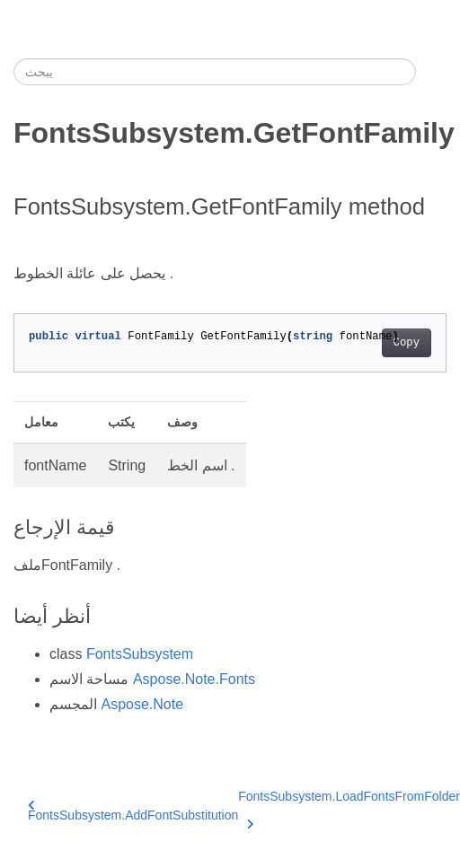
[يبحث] (215, 72)
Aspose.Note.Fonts (194, 679)
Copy (407, 343)
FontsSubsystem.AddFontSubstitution (133, 811)
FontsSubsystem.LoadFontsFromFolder (349, 807)
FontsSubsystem (140, 654)
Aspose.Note (142, 704)
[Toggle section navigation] (431, 72)
